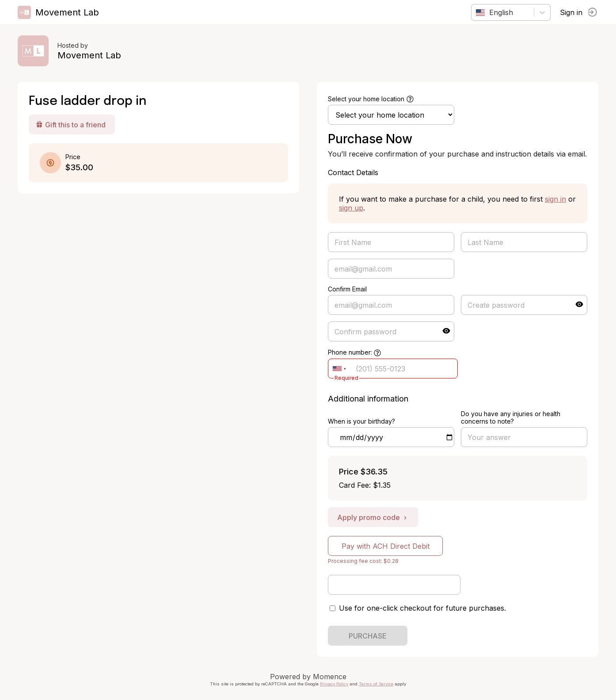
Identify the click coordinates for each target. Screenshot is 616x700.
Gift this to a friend (71, 125)
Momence (330, 677)
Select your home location (366, 99)
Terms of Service (376, 684)
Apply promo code (373, 517)
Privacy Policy (334, 684)
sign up (351, 208)
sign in (555, 199)
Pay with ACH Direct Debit (386, 546)
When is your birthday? (361, 421)
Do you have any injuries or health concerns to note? (511, 417)
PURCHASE (368, 636)
